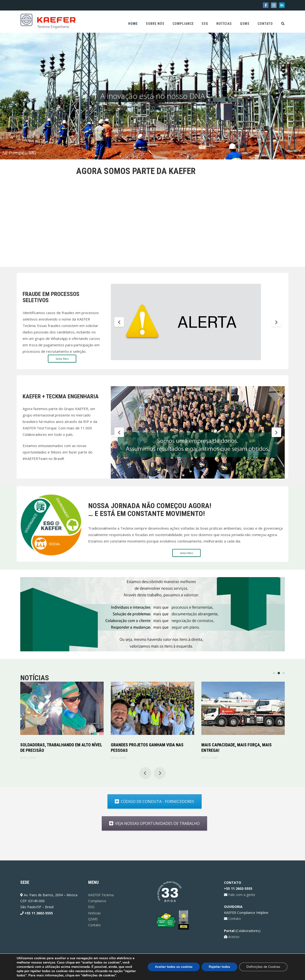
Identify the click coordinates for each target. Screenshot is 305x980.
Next (276, 322)
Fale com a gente (241, 895)
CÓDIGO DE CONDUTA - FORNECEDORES (128, 801)
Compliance (183, 24)
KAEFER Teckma (101, 895)
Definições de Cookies (263, 967)
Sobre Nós (155, 24)
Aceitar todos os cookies (174, 967)
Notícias (224, 24)
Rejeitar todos (219, 967)
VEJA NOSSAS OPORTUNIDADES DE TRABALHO (128, 823)
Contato (265, 24)
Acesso (233, 937)
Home (133, 24)
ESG (205, 24)
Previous (119, 322)
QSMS (245, 24)
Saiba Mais (62, 359)
